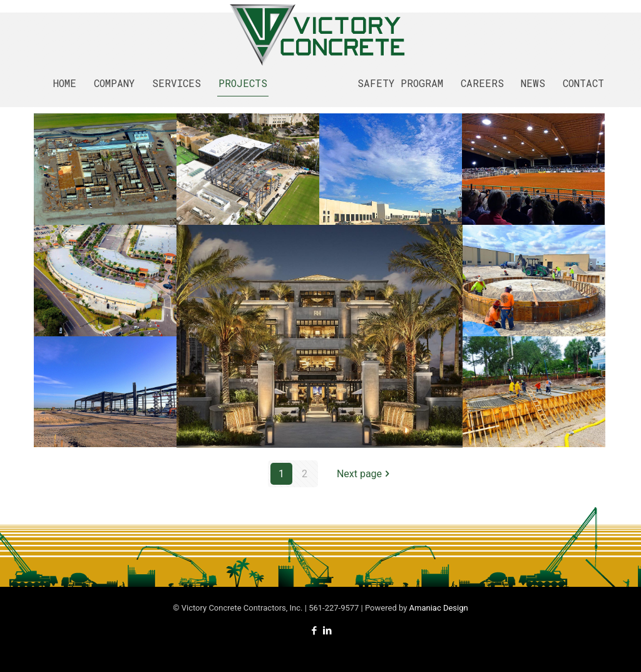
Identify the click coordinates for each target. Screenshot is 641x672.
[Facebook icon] (314, 631)
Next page (364, 474)
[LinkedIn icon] (327, 631)
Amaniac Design (439, 608)
